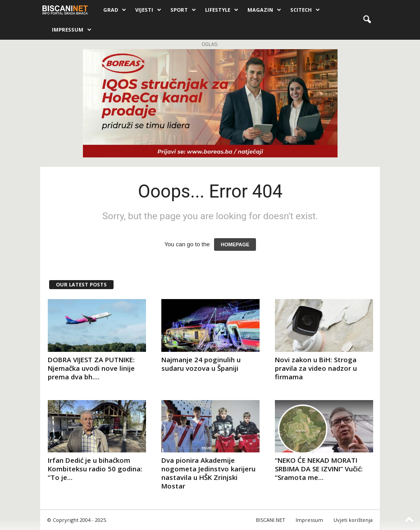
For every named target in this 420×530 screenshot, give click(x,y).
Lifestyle (222, 10)
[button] (367, 20)
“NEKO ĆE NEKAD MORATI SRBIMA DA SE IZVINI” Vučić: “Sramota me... (319, 469)
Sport (183, 10)
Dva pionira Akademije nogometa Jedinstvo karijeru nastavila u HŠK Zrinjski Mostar (208, 473)
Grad (115, 10)
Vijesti (148, 10)
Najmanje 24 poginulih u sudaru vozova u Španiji (201, 364)
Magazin (264, 10)
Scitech (305, 10)
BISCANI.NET (271, 520)
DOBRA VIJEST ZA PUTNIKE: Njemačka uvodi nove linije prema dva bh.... (91, 368)
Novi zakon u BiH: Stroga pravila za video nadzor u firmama (316, 368)
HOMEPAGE (235, 244)
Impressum (72, 30)
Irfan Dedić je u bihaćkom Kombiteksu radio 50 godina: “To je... (95, 469)
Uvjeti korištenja (353, 520)
